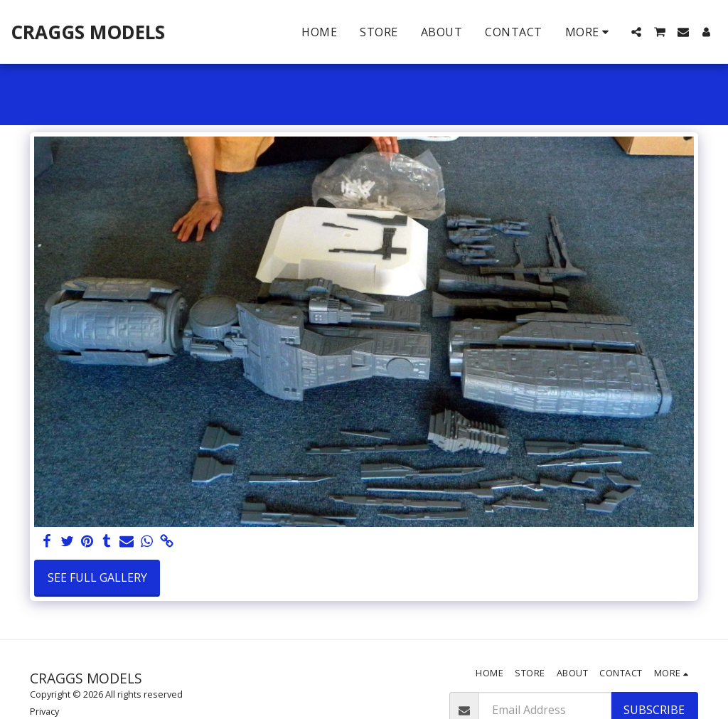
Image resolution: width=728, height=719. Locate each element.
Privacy (44, 711)
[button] (636, 32)
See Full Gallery (97, 577)
